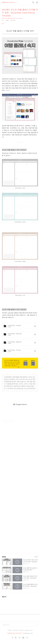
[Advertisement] (20, 404)
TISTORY (10, 630)
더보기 (36, 557)
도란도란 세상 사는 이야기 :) (9, 2)
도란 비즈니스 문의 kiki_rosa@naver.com (23, 630)
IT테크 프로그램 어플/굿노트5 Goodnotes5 (12, 18)
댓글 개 (4, 597)
